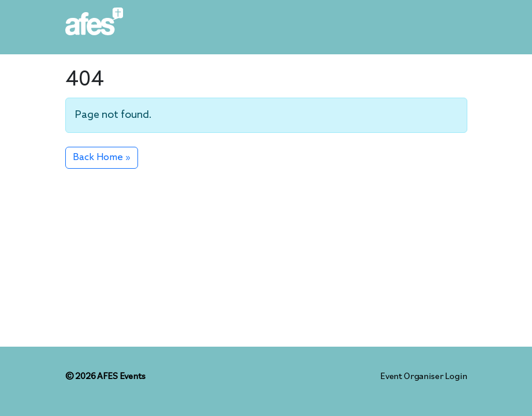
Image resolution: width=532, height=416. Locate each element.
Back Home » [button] (102, 157)
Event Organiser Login (424, 377)
